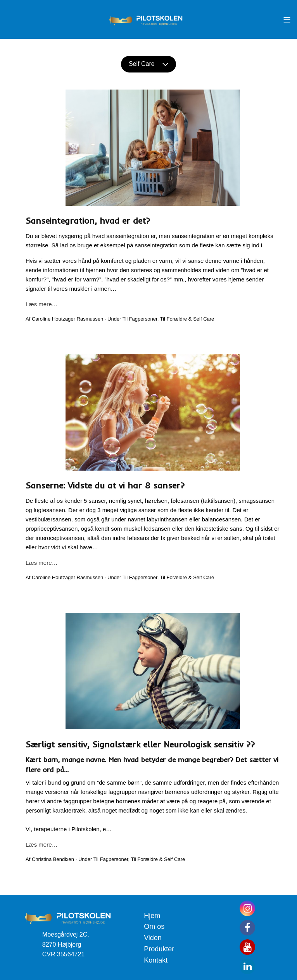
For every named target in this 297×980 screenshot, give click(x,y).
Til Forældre (174, 319)
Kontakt (156, 960)
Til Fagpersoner (140, 319)
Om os (154, 927)
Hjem (152, 916)
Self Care (148, 64)
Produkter (159, 949)
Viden (153, 938)
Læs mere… (42, 304)
